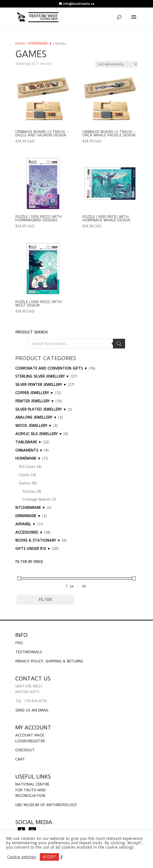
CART (20, 759)
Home (20, 43)
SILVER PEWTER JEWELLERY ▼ (41, 385)
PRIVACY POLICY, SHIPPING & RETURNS (49, 661)
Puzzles (29, 491)
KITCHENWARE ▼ (30, 508)
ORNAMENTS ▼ (29, 450)
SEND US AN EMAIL (32, 710)
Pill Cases (27, 467)
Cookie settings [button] (22, 857)
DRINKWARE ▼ (28, 516)
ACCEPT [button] (49, 857)
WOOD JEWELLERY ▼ (34, 426)
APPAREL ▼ (25, 524)
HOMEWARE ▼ (40, 43)
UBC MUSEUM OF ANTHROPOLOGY (46, 805)
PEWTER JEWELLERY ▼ (35, 401)
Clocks (24, 475)
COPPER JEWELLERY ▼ (34, 393)
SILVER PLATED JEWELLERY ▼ (41, 409)
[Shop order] (116, 64)
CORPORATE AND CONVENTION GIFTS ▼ (51, 368)
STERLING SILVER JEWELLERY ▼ (42, 376)
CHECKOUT (25, 750)
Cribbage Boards (37, 499)
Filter (45, 600)
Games (25, 483)
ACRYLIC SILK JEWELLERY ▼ (39, 434)
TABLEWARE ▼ (28, 442)
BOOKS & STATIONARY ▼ (38, 540)
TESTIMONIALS (29, 652)
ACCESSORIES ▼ (29, 532)
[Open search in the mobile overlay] (76, 344)
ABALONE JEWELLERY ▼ (36, 417)
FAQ (19, 643)
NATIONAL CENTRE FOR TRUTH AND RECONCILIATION (32, 790)
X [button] (61, 857)
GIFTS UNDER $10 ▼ (33, 549)
